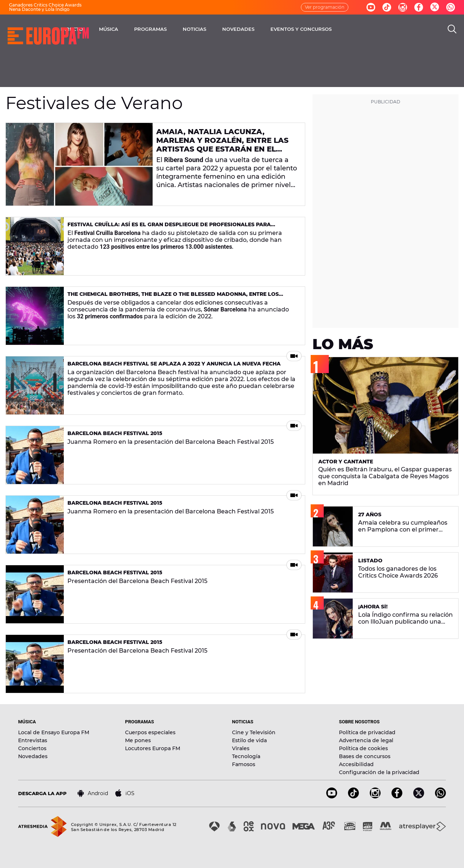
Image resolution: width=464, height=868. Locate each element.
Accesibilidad (356, 764)
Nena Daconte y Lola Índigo (39, 9)
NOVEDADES (295, 29)
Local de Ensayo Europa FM (54, 732)
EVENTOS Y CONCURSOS (358, 29)
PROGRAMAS (207, 29)
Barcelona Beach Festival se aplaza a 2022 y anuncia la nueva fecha (174, 364)
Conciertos (32, 748)
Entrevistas (33, 740)
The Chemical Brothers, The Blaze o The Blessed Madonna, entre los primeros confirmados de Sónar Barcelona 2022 (173, 297)
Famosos (244, 764)
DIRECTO (129, 29)
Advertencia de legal (366, 740)
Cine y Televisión (254, 732)
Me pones (138, 740)
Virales (241, 748)
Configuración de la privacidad (379, 772)
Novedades (33, 756)
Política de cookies (363, 748)
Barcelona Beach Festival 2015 (115, 433)
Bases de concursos (365, 756)
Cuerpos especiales (150, 732)
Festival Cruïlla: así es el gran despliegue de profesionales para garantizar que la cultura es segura (169, 228)
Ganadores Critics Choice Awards (45, 5)
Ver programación (325, 7)
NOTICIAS (251, 29)
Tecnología (246, 756)
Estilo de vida (249, 740)
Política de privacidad (367, 732)
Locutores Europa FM (153, 748)
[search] (452, 29)
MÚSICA (165, 29)
